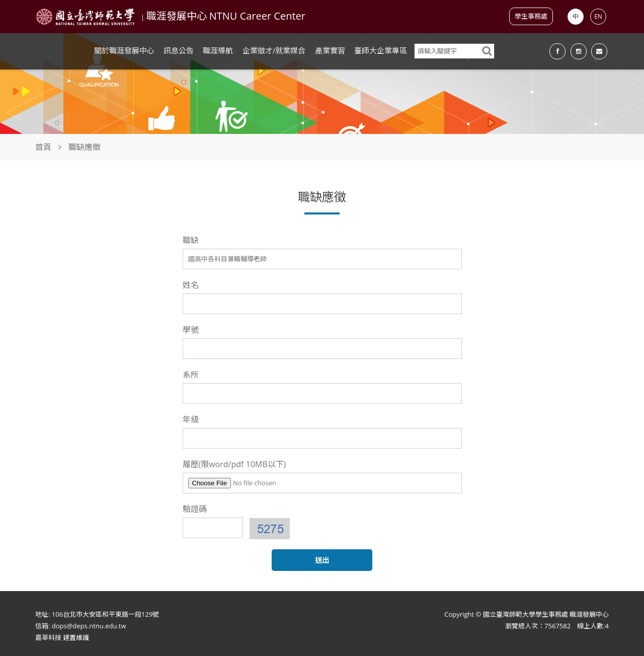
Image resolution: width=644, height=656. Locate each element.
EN (598, 16)
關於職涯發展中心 (124, 50)
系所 (191, 375)
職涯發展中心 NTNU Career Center (226, 16)
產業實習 (330, 50)
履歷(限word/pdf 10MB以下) (234, 464)
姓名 (191, 285)
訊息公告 (179, 50)
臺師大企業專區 (381, 50)
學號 (191, 330)
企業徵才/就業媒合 (274, 50)
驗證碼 (195, 509)
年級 (191, 419)
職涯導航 (218, 50)
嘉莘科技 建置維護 (62, 637)
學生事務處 (531, 16)
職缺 (191, 240)
